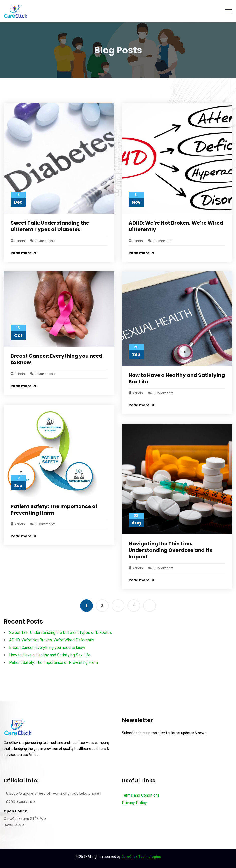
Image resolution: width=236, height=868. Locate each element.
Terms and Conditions (141, 795)
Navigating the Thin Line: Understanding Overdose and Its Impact (170, 550)
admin (18, 241)
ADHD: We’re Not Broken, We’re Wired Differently (176, 226)
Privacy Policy (134, 803)
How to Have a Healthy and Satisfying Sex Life (177, 378)
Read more (24, 253)
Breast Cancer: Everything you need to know (57, 359)
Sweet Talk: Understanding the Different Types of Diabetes (50, 226)
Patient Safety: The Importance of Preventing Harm (54, 510)
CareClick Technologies (141, 857)
